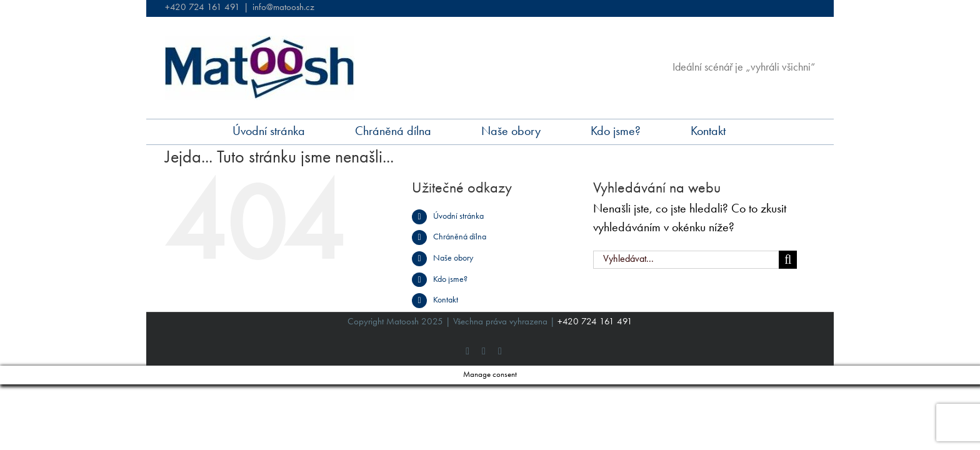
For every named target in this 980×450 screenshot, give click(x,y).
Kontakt (446, 300)
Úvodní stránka (458, 216)
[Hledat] (788, 260)
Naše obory (453, 258)
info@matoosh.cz (283, 8)
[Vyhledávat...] (686, 260)
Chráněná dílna (460, 237)
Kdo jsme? (450, 279)
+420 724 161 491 (202, 8)
